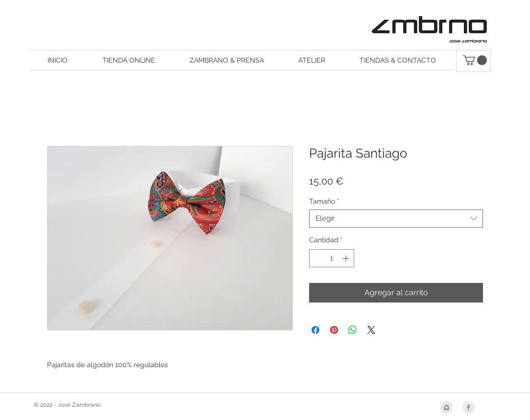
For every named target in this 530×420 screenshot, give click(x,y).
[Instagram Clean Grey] (446, 408)
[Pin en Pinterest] (334, 330)
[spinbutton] (332, 258)
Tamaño (324, 201)
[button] (475, 60)
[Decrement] (317, 258)
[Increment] (347, 258)
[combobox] (396, 219)
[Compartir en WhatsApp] (353, 330)
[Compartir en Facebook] (315, 330)
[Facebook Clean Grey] (469, 408)
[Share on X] (371, 330)
